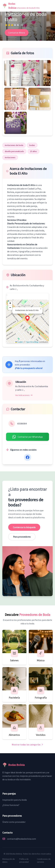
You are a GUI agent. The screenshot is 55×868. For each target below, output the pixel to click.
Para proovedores (22, 537)
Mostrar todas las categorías (28, 744)
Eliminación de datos (9, 860)
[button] (27, 318)
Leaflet (19, 342)
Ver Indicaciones (24, 395)
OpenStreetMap (32, 342)
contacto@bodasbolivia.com (21, 839)
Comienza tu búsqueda (24, 527)
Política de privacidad (24, 860)
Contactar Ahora (17, 33)
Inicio (7, 8)
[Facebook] (28, 457)
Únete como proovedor (14, 822)
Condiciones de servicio (44, 860)
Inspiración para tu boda (15, 800)
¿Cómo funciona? (11, 805)
